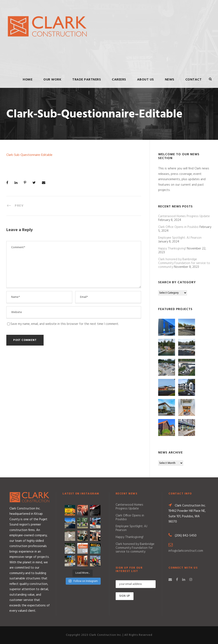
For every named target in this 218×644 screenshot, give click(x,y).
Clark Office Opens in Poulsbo (178, 227)
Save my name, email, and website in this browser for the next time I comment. (65, 324)
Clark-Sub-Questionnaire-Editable (29, 155)
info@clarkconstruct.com (186, 551)
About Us (146, 80)
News (170, 80)
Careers (119, 80)
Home (28, 80)
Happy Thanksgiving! (172, 249)
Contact (194, 80)
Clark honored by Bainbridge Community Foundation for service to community (184, 263)
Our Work (52, 80)
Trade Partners (87, 80)
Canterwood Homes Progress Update (184, 216)
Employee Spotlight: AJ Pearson (180, 238)
